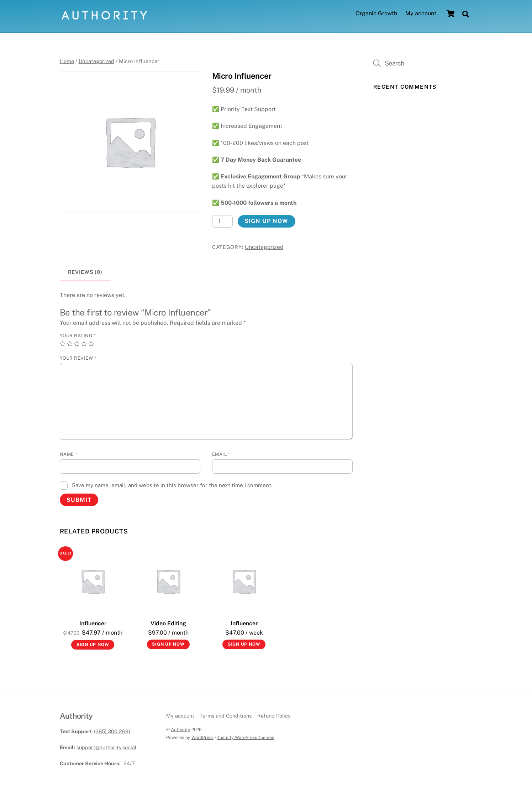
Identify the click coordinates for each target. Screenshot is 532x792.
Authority (181, 730)
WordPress (202, 737)
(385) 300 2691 (112, 731)
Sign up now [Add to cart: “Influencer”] (93, 645)
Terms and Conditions (226, 716)
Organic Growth (376, 14)
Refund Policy (274, 716)
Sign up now (266, 221)
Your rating (78, 336)
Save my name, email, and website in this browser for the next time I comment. (172, 485)
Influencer (93, 623)
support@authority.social (106, 747)
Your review (78, 358)
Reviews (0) (85, 272)
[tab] (85, 273)
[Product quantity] (222, 221)
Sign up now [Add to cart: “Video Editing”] (168, 645)
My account (421, 14)
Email (221, 455)
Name (69, 455)
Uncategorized (96, 61)
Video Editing (168, 623)
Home (67, 61)
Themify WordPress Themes (246, 737)
